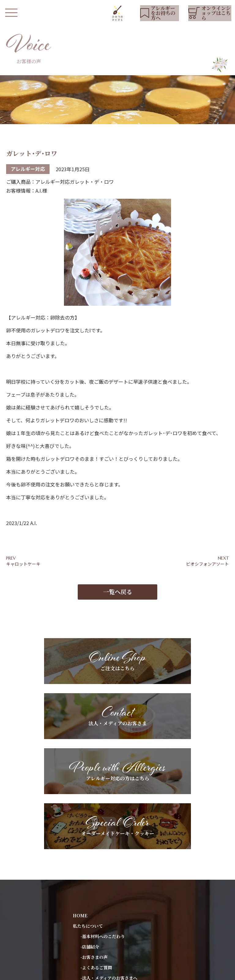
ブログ (79, 921)
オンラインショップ (92, 950)
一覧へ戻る (118, 597)
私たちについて (88, 796)
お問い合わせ (86, 931)
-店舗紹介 (90, 817)
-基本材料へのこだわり (103, 807)
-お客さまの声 (94, 827)
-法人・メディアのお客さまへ (109, 848)
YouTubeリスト (89, 911)
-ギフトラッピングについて (107, 859)
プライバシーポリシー (72, 972)
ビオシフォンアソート (207, 565)
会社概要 (107, 972)
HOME (80, 786)
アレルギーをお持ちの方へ (98, 879)
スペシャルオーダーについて (101, 890)
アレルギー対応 (28, 170)
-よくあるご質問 (96, 838)
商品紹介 (81, 869)
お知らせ (81, 900)
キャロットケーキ (23, 565)
